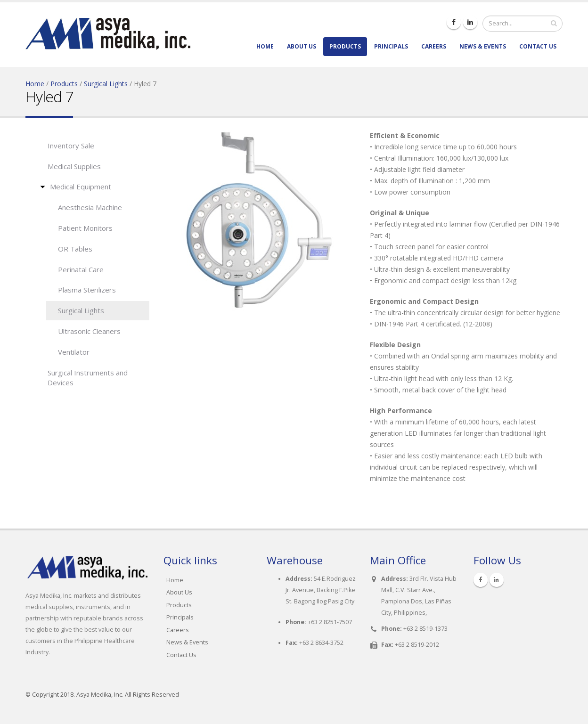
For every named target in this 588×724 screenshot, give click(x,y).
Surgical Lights (106, 84)
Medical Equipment (81, 187)
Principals (391, 46)
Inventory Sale (71, 146)
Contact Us (538, 46)
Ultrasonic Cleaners (89, 331)
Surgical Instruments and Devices (88, 378)
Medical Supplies (74, 166)
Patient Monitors (85, 228)
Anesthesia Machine (90, 207)
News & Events (483, 46)
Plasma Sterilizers (87, 290)
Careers (434, 46)
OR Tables (75, 249)
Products (345, 46)
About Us (302, 46)
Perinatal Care (81, 269)
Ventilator (74, 352)
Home (265, 46)
